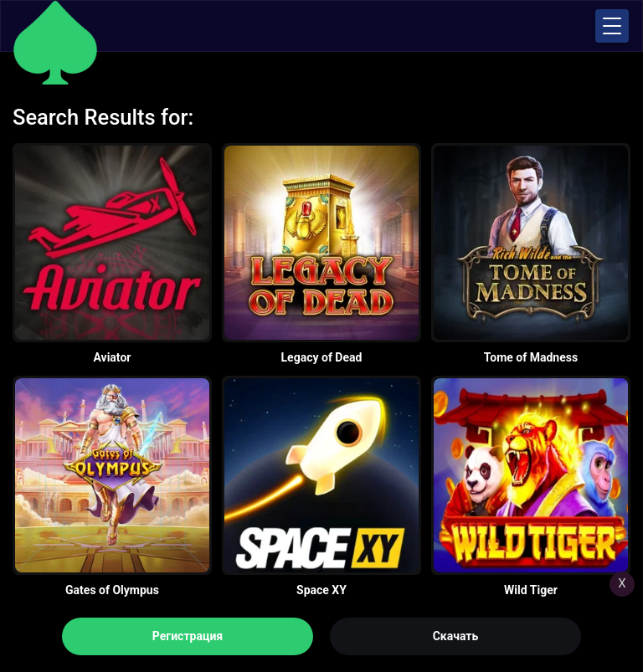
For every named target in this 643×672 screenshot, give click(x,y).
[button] (612, 26)
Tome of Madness (531, 357)
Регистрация (188, 636)
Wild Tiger (531, 590)
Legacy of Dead (322, 357)
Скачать (456, 636)
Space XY (321, 590)
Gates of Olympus (112, 590)
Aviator (113, 357)
